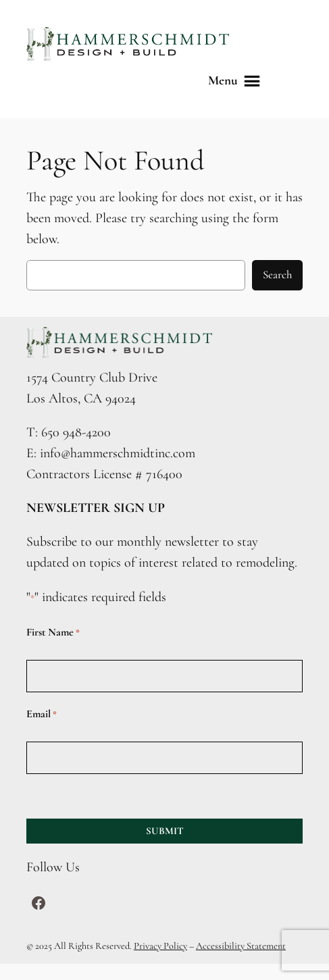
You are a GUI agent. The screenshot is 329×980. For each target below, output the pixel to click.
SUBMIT (165, 831)
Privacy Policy (160, 946)
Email (42, 714)
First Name (53, 633)
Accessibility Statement (241, 946)
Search (277, 275)
